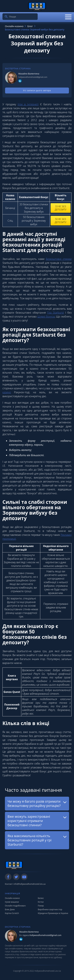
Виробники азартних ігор (50, 909)
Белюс (41, 898)
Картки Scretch (12, 913)
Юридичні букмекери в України (53, 913)
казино (7, 392)
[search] (6, 17)
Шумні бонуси (46, 317)
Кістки (41, 902)
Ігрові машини (12, 902)
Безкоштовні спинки (59, 259)
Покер (41, 906)
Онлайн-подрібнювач (15, 906)
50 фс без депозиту (60, 221)
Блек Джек (10, 909)
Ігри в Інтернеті (28, 104)
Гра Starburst (55, 313)
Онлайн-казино (12, 898)
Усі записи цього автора (37, 90)
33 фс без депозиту (60, 208)
